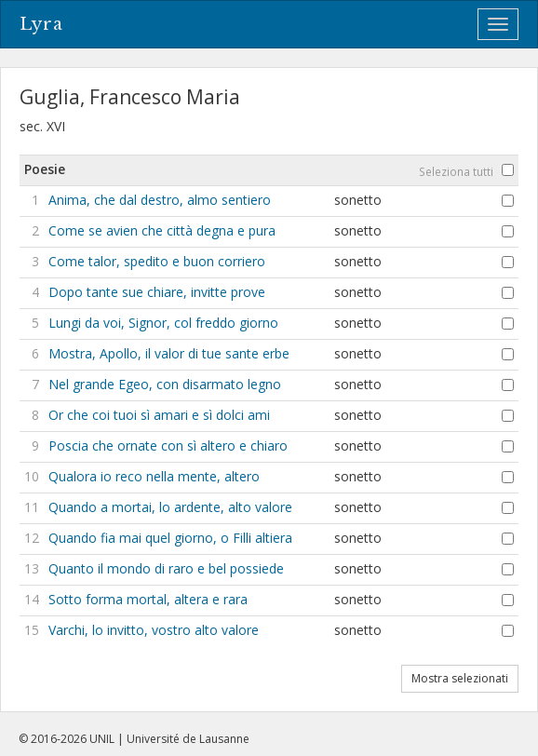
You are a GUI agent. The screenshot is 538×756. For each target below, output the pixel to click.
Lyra (41, 24)
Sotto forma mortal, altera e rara (148, 599)
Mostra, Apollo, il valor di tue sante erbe (169, 353)
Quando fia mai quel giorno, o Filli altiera (170, 538)
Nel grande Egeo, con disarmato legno (165, 384)
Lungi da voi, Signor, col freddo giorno (163, 323)
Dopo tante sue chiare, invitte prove (157, 292)
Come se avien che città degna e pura (162, 230)
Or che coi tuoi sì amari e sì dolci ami (159, 415)
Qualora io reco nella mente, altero (154, 476)
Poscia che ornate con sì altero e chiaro (168, 445)
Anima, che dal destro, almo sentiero (160, 200)
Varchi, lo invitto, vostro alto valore (154, 630)
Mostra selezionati (460, 678)
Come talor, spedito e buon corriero (157, 261)
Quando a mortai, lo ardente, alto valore (170, 507)
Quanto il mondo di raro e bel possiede (166, 568)
